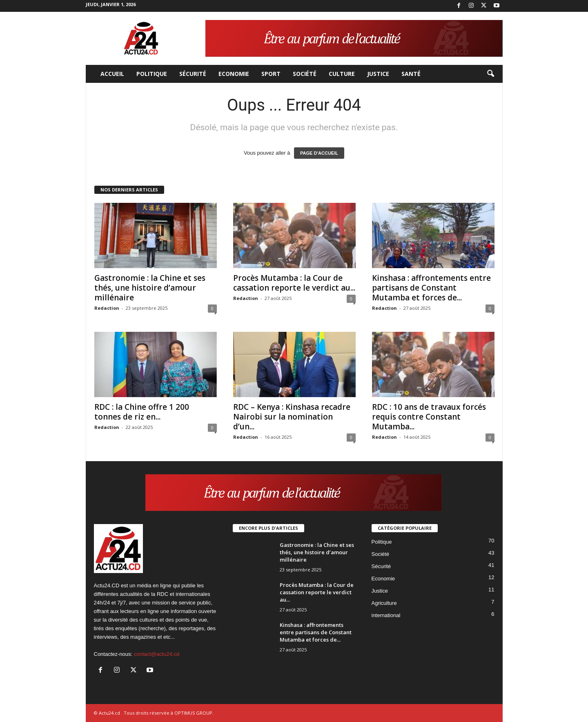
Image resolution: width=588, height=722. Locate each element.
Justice (378, 74)
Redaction (107, 308)
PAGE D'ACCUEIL (319, 153)
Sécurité (193, 74)
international (386, 615)
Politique (152, 74)
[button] (490, 74)
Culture (342, 74)
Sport (271, 74)
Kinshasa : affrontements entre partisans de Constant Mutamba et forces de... (431, 288)
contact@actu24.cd (157, 654)
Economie (234, 74)
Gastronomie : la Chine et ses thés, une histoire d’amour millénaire (150, 288)
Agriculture (384, 603)
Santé (411, 74)
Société (305, 74)
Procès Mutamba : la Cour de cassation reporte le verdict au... (294, 283)
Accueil (112, 74)
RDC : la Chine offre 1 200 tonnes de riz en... (142, 412)
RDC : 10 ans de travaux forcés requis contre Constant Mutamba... (429, 417)
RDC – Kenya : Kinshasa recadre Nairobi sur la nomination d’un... (292, 417)
